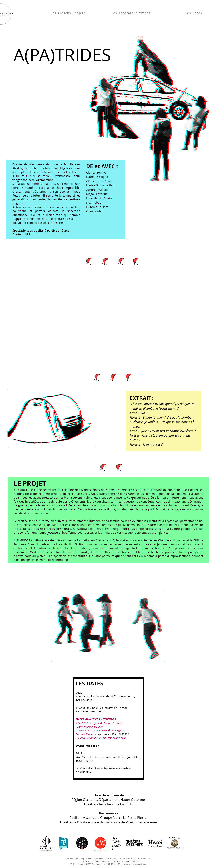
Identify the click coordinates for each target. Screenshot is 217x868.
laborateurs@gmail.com (135, 864)
